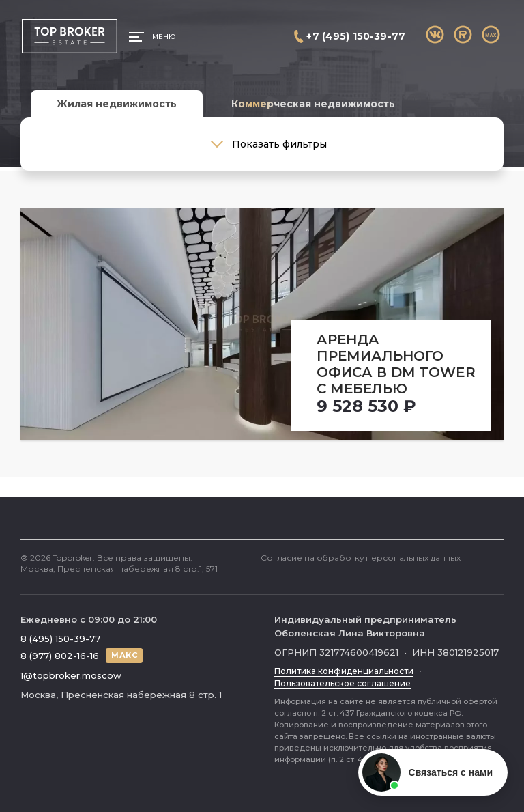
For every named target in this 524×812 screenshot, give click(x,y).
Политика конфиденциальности (344, 671)
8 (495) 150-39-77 (60, 639)
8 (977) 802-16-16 (60, 656)
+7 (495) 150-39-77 (356, 36)
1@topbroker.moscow (71, 675)
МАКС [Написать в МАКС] (124, 655)
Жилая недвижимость (117, 104)
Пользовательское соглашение (343, 683)
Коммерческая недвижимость (313, 104)
